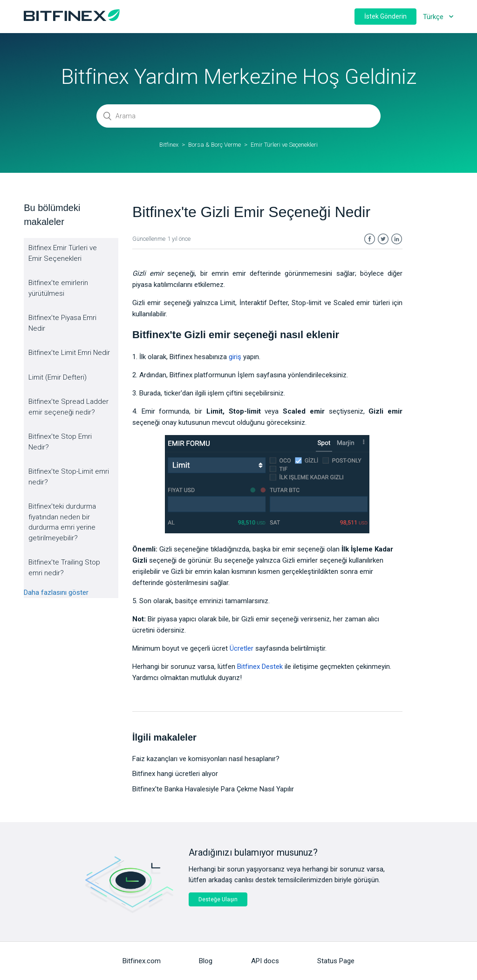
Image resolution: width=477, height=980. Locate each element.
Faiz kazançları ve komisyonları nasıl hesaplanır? (206, 759)
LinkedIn (397, 239)
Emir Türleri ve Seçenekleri (284, 145)
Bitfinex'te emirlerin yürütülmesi (58, 288)
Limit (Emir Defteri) (58, 377)
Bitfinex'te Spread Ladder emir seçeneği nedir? (68, 407)
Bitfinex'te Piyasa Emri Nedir (62, 323)
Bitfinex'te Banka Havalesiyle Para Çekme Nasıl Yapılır (213, 789)
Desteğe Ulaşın (218, 899)
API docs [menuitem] (265, 961)
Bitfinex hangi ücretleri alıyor (175, 774)
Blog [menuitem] (206, 961)
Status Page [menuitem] (336, 961)
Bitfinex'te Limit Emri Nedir (69, 353)
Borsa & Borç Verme (215, 145)
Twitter (383, 239)
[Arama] (238, 116)
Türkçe (434, 17)
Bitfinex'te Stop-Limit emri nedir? (69, 477)
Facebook (370, 239)
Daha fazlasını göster (56, 592)
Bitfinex (169, 145)
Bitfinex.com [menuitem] (142, 961)
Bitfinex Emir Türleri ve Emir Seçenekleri (63, 253)
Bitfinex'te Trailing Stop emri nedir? (64, 568)
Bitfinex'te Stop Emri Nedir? (60, 442)
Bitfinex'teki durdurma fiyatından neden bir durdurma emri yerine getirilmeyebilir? (62, 522)
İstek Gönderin (385, 16)
